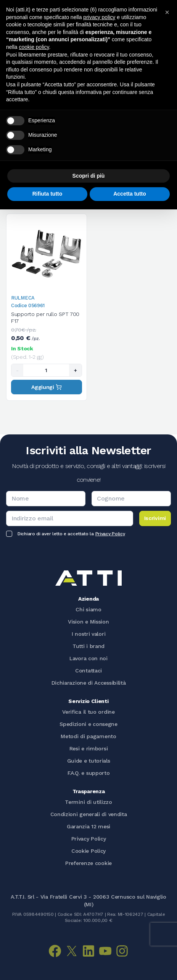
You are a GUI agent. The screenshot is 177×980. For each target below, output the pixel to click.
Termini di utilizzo (88, 802)
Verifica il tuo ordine (88, 712)
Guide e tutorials (89, 761)
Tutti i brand (88, 646)
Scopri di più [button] (89, 176)
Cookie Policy (88, 851)
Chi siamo (88, 609)
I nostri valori (89, 634)
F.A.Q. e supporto (89, 773)
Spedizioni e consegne (88, 724)
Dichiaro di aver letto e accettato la (71, 534)
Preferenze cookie (88, 863)
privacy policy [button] (99, 17)
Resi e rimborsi (89, 748)
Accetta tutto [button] (130, 194)
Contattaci (88, 671)
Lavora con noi (88, 658)
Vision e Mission (88, 622)
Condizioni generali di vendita (89, 814)
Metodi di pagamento (88, 736)
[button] (167, 12)
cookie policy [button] (34, 47)
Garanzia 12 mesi (88, 826)
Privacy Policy (110, 534)
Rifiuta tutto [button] (47, 194)
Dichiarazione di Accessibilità (89, 683)
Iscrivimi (155, 518)
